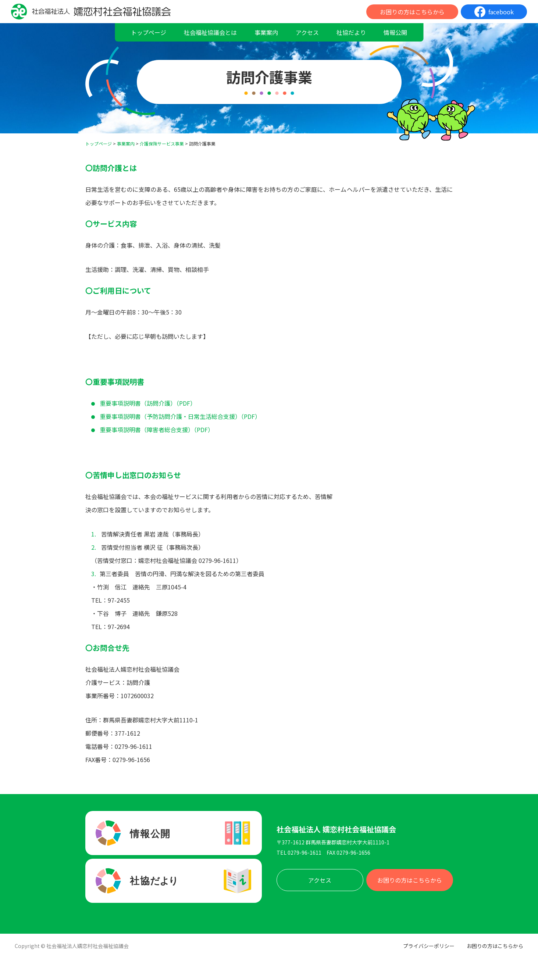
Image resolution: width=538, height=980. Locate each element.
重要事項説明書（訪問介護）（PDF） (148, 403)
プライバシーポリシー (429, 946)
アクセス (307, 32)
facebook (501, 12)
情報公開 (395, 32)
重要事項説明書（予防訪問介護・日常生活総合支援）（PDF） (180, 416)
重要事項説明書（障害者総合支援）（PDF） (157, 430)
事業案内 (266, 32)
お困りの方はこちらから (412, 12)
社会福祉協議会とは (210, 32)
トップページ (149, 32)
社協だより (351, 32)
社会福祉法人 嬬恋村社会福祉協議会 (336, 829)
